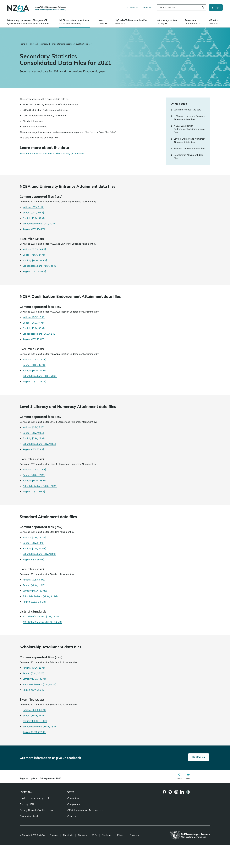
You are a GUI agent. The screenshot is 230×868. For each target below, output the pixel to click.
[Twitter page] (170, 792)
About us (147, 7)
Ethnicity (34, 218)
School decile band (39, 224)
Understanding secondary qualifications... (71, 44)
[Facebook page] (165, 792)
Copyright (135, 835)
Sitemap (54, 835)
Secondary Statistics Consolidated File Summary (52, 153)
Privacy (121, 835)
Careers (72, 816)
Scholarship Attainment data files (187, 157)
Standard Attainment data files (188, 148)
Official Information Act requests (85, 810)
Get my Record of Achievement (37, 810)
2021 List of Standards (41, 616)
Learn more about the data (186, 110)
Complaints (74, 804)
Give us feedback (29, 816)
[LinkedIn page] (182, 792)
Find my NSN (27, 804)
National (33, 207)
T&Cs (94, 835)
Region (34, 229)
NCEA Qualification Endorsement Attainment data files (188, 129)
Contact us (133, 7)
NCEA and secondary (38, 44)
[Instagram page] (176, 792)
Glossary (82, 835)
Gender (33, 213)
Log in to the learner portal (34, 798)
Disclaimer (107, 835)
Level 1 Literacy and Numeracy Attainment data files (188, 140)
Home (23, 44)
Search (203, 7)
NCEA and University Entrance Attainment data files (188, 118)
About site (68, 835)
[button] (179, 777)
